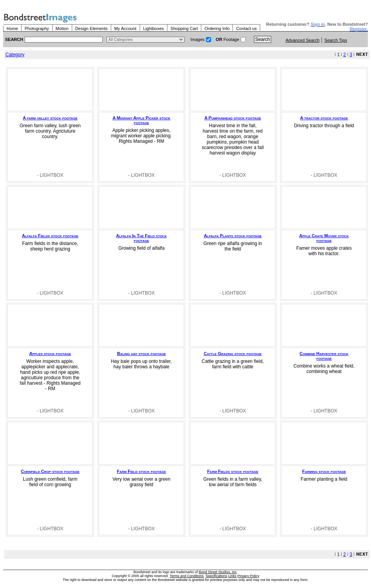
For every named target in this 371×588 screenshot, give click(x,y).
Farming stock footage (324, 471)
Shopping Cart (184, 28)
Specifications (217, 576)
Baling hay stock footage (141, 354)
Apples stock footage (50, 354)
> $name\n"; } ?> (146, 40)
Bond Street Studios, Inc (218, 572)
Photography (37, 28)
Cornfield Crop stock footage (50, 471)
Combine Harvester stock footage (324, 356)
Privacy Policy (249, 576)
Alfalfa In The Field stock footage (142, 238)
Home (12, 28)
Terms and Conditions (187, 576)
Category (15, 55)
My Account (125, 28)
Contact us (246, 28)
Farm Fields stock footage (233, 471)
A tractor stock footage (324, 118)
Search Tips (335, 40)
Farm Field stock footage (142, 471)
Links (232, 576)
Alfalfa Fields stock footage (50, 236)
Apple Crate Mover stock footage (324, 238)
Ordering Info (217, 28)
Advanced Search (303, 40)
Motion (62, 28)
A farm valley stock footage (50, 118)
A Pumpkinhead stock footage (233, 118)
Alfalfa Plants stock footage (233, 236)
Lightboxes (154, 28)
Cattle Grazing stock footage (233, 354)
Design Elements (91, 28)
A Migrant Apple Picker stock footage (141, 120)
